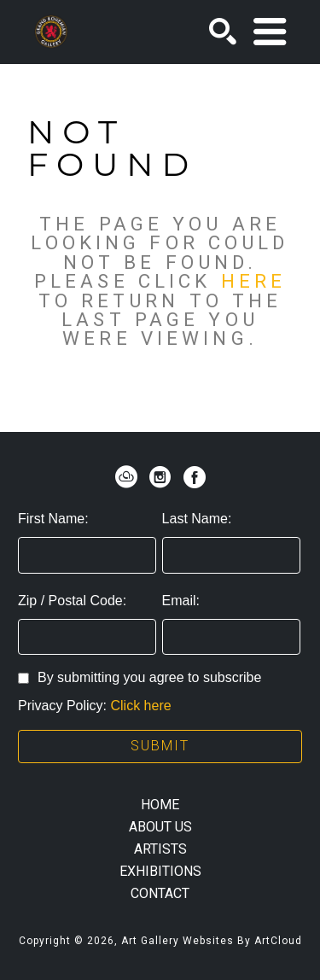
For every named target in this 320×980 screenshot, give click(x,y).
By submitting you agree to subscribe (140, 677)
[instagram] (160, 477)
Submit (160, 746)
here (253, 281)
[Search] (223, 32)
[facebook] (195, 477)
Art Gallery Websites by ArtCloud (212, 941)
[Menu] (270, 32)
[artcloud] (126, 477)
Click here (140, 706)
